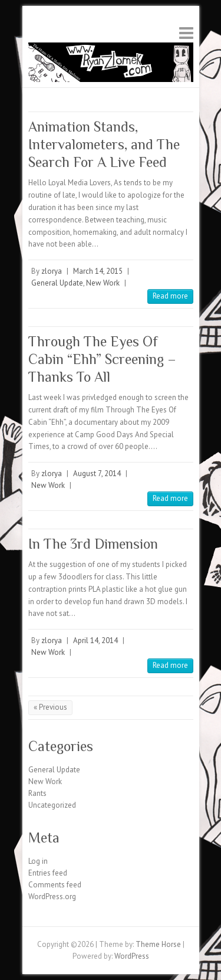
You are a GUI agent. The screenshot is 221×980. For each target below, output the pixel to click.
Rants (37, 793)
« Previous (50, 707)
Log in (38, 861)
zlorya (52, 271)
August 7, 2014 (97, 473)
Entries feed (48, 873)
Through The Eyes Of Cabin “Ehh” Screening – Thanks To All (102, 359)
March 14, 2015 (98, 271)
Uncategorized (52, 805)
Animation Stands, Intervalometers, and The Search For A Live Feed (104, 144)
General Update (57, 283)
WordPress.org (52, 897)
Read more (170, 296)
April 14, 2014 (95, 640)
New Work (103, 283)
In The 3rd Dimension (93, 544)
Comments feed (55, 885)
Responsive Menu (186, 33)
